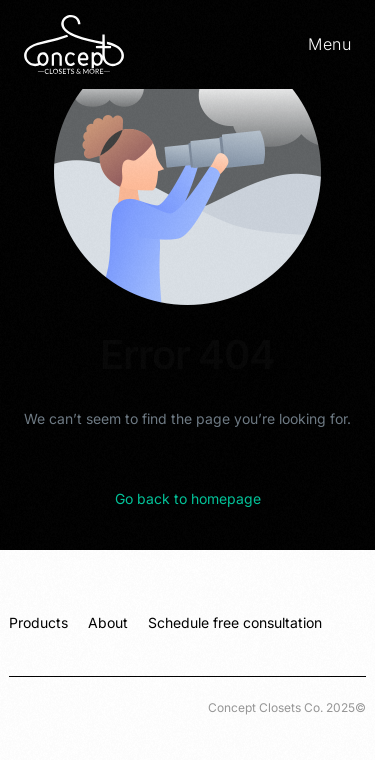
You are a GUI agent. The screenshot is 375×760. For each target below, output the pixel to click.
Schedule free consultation (235, 622)
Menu (329, 44)
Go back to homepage (188, 498)
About (108, 622)
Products (38, 622)
